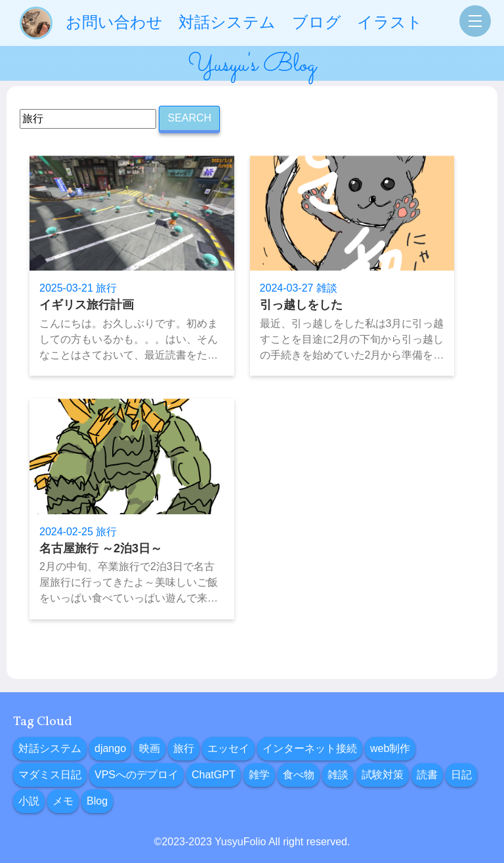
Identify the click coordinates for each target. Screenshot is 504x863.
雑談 (338, 775)
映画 (150, 748)
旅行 (184, 748)
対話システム (50, 748)
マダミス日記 (50, 775)
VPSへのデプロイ (136, 775)
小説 (29, 801)
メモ (63, 801)
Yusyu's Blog (252, 65)
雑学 (259, 775)
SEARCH (189, 118)
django (110, 748)
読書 (427, 775)
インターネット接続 (310, 748)
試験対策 (383, 775)
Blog (97, 801)
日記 (461, 775)
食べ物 (299, 775)
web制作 (390, 748)
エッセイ (228, 748)
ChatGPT (214, 775)
